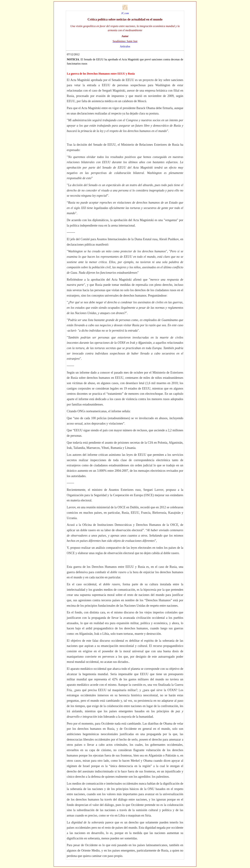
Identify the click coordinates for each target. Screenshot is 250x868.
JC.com (125, 13)
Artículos (125, 46)
